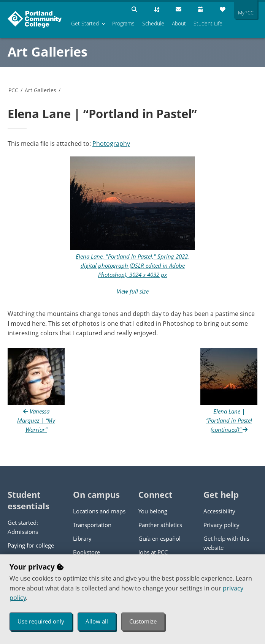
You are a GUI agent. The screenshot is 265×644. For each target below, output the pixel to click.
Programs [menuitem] (123, 23)
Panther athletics (160, 525)
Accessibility (219, 511)
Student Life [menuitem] (208, 23)
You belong (153, 511)
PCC (13, 90)
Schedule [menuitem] (153, 23)
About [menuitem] (179, 23)
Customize (143, 621)
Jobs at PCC (153, 552)
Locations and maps (99, 511)
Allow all (97, 621)
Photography (111, 144)
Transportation (92, 525)
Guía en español (159, 538)
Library (82, 538)
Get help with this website (226, 543)
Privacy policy (221, 525)
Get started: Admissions (23, 527)
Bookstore (86, 552)
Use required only (41, 621)
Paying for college (31, 545)
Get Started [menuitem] (85, 23)
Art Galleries (48, 52)
